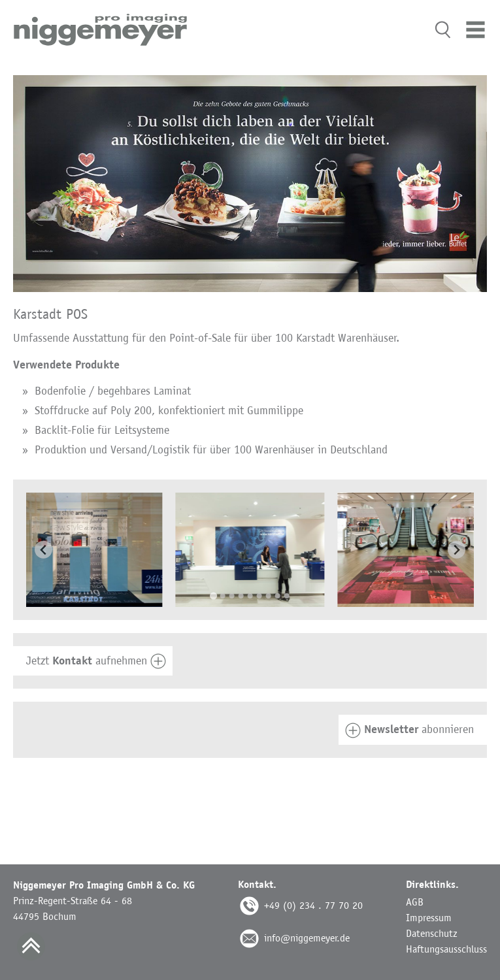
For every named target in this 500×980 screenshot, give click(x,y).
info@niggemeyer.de (307, 938)
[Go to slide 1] (213, 596)
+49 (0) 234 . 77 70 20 (313, 905)
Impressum (429, 918)
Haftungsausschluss (446, 949)
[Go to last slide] (43, 550)
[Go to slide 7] (269, 596)
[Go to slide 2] (223, 596)
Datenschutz (432, 933)
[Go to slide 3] (232, 596)
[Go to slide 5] (250, 596)
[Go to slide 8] (278, 596)
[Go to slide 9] (287, 596)
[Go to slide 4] (241, 596)
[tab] (250, 661)
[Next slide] (457, 550)
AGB (415, 902)
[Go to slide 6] (259, 596)
